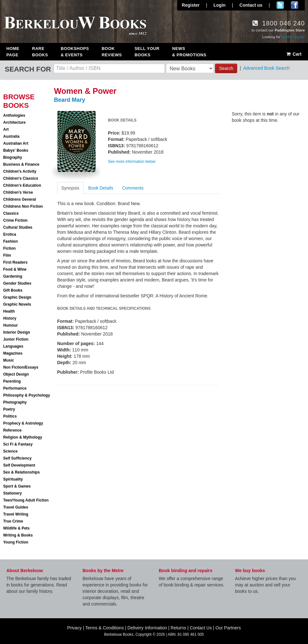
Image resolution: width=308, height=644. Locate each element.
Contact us (251, 5)
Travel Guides (16, 507)
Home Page (13, 52)
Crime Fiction (15, 220)
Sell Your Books (147, 52)
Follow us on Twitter (280, 5)
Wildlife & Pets (16, 528)
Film (7, 255)
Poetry (9, 409)
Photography (15, 402)
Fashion (10, 241)
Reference (12, 430)
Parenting (12, 381)
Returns (178, 628)
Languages (13, 346)
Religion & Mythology (23, 437)
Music (9, 360)
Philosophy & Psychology (27, 395)
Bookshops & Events (75, 52)
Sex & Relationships (21, 472)
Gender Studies (17, 283)
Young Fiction (16, 542)
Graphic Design (17, 297)
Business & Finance (21, 164)
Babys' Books (16, 150)
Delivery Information (147, 628)
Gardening (13, 276)
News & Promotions (189, 52)
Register (191, 5)
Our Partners (228, 628)
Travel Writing (16, 514)
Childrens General (20, 199)
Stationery (13, 493)
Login (219, 5)
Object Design (16, 374)
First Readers (15, 262)
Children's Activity (20, 171)
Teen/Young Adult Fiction (26, 500)
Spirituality (13, 479)
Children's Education (22, 185)
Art (6, 129)
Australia (11, 136)
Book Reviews (112, 52)
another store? (293, 37)
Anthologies (14, 115)
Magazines (13, 353)
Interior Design (17, 332)
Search (226, 68)
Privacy (74, 628)
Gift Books (13, 290)
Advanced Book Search (266, 68)
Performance (15, 388)
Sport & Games (17, 486)
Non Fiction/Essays (21, 367)
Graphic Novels (17, 304)
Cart (294, 54)
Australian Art (16, 143)
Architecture (14, 122)
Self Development (19, 465)
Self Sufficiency (17, 458)
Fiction (9, 248)
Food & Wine (15, 269)
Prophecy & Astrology (23, 423)
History (10, 318)
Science (10, 451)
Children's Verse (18, 192)
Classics (11, 213)
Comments (133, 188)
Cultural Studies (18, 227)
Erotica (10, 234)
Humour (10, 325)
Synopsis (70, 188)
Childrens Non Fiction (23, 206)
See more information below (132, 162)
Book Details (101, 188)
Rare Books (40, 52)
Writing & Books (18, 535)
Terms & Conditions (105, 628)
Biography (13, 157)
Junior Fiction (16, 339)
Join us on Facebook (295, 5)
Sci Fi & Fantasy (18, 444)
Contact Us (201, 628)
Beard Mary (70, 100)
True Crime (13, 521)
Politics (10, 416)
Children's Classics (21, 178)
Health (9, 311)
